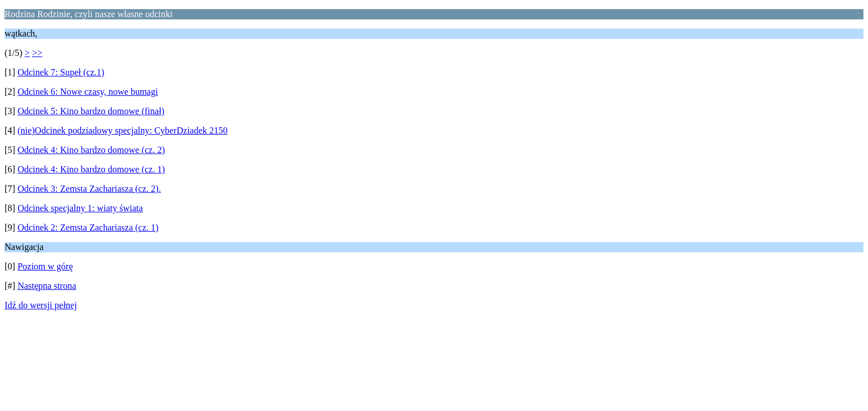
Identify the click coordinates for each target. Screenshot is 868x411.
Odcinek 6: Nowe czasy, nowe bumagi (88, 92)
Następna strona (47, 286)
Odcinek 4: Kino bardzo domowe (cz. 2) (91, 150)
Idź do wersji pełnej (41, 305)
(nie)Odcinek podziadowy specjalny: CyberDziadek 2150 (123, 130)
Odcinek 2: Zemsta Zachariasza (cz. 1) (88, 227)
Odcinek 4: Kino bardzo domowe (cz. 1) (91, 169)
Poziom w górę (45, 266)
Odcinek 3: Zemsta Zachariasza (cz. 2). (89, 189)
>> (37, 53)
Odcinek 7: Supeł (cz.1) (61, 72)
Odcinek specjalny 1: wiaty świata (81, 208)
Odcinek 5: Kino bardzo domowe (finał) (91, 111)
